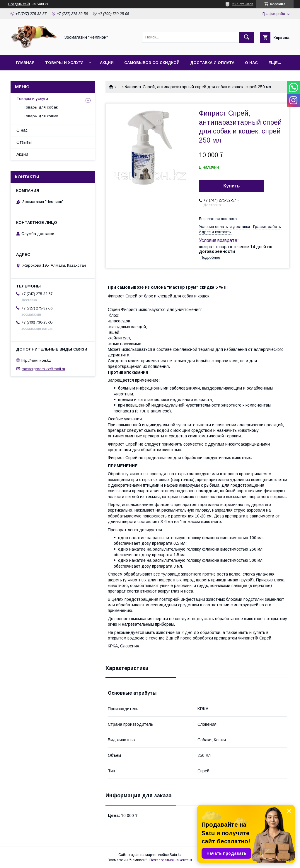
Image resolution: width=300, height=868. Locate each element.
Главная (25, 63)
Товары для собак (41, 107)
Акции (107, 63)
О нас (251, 63)
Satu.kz (176, 855)
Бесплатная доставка (218, 219)
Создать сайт (19, 4)
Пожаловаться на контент (171, 860)
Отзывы (24, 142)
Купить (232, 186)
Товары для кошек (41, 116)
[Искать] (247, 37)
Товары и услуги (64, 63)
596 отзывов (243, 4)
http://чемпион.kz (36, 360)
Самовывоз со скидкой (152, 63)
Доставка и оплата (212, 63)
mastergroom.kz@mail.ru (43, 369)
